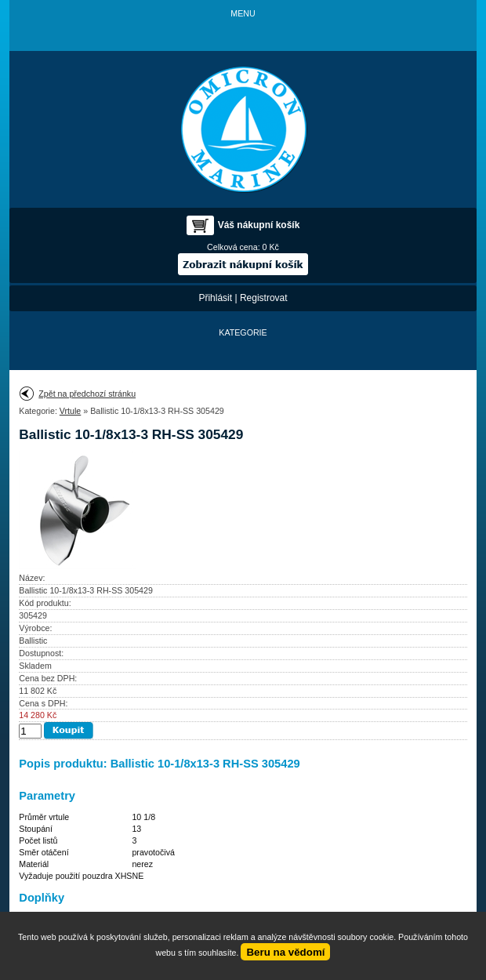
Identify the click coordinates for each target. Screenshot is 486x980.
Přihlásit (215, 298)
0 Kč (271, 247)
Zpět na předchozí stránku (87, 394)
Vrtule (70, 411)
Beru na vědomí (285, 952)
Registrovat (264, 298)
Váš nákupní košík (259, 225)
